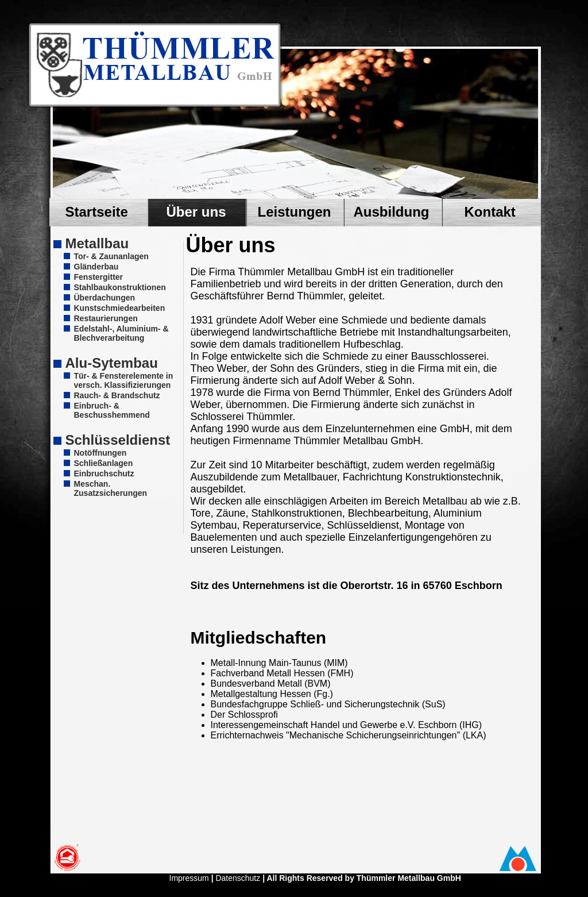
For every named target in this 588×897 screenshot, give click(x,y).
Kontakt (490, 212)
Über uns (196, 212)
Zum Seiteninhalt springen (164, 66)
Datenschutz (238, 878)
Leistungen (295, 212)
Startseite (97, 212)
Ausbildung (392, 212)
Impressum (189, 878)
